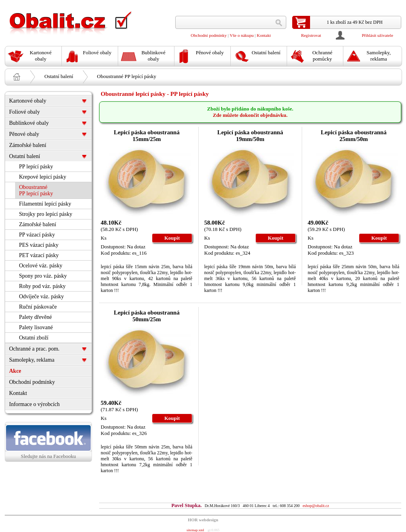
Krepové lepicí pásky (43, 177)
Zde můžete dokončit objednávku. (250, 115)
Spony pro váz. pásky (43, 276)
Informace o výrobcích (34, 404)
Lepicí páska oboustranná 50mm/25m (147, 316)
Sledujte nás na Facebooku (48, 442)
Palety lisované (36, 327)
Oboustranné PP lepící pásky (127, 76)
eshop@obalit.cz (316, 506)
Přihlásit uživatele (377, 35)
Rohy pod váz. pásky (42, 286)
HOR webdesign (203, 520)
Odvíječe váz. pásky (41, 297)
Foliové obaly (24, 112)
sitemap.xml (195, 530)
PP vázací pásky (37, 235)
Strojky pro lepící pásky (46, 214)
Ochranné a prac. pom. (34, 349)
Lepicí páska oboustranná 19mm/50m (250, 136)
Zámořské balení (28, 145)
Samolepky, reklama (32, 360)
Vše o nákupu (242, 35)
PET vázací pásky (39, 255)
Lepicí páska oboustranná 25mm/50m (354, 136)
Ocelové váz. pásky (41, 266)
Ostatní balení (59, 76)
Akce (15, 371)
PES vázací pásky (39, 245)
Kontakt (264, 35)
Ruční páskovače (38, 307)
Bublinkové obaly (29, 123)
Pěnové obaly (24, 134)
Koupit (172, 238)
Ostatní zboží (34, 338)
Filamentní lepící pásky (45, 204)
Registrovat (311, 35)
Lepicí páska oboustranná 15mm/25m (147, 136)
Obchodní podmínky (209, 35)
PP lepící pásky (36, 167)
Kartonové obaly (28, 101)
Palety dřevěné (35, 317)
